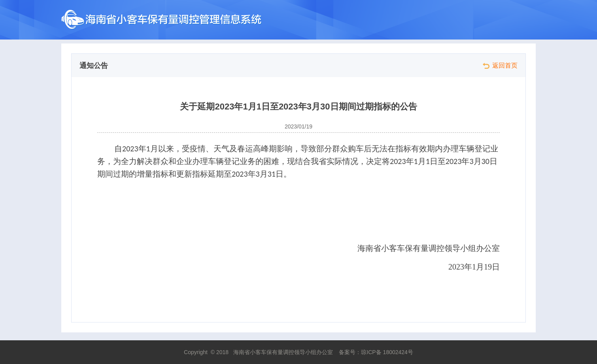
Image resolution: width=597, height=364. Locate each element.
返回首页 (500, 65)
